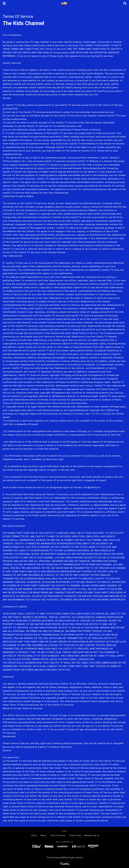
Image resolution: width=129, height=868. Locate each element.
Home (34, 835)
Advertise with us (92, 835)
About (43, 835)
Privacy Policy (75, 835)
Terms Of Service (58, 835)
